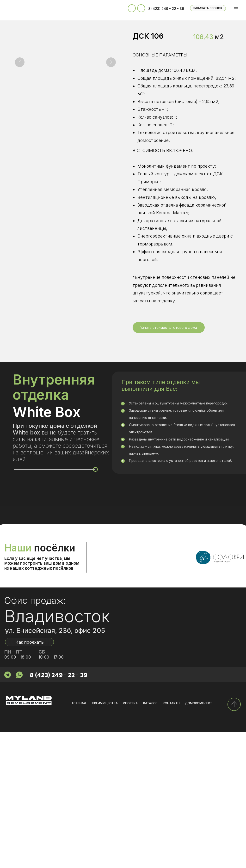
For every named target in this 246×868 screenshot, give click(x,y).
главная (79, 839)
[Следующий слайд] (111, 62)
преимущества (105, 839)
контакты (172, 839)
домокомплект (199, 839)
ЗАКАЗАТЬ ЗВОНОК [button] (208, 8)
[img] (234, 840)
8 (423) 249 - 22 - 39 (166, 9)
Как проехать (30, 778)
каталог (150, 839)
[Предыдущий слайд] (20, 62)
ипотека (130, 839)
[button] (169, 327)
